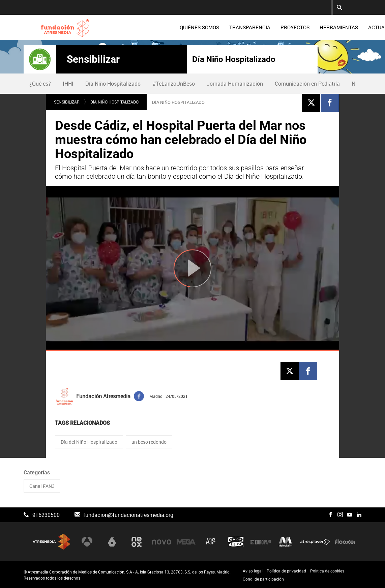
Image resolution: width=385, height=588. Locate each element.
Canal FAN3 (42, 486)
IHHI (68, 84)
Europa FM (261, 542)
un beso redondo (149, 442)
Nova (161, 542)
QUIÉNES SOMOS (161, 27)
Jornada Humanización (235, 84)
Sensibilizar (93, 59)
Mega (186, 542)
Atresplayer (315, 542)
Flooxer (345, 542)
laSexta (112, 542)
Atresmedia (52, 542)
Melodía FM (286, 542)
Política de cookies (327, 571)
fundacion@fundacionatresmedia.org (128, 515)
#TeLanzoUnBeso (174, 84)
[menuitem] (161, 27)
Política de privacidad (286, 571)
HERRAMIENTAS (300, 27)
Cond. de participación (263, 579)
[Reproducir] (192, 269)
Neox (137, 542)
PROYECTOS (256, 27)
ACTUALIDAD (345, 27)
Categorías (37, 473)
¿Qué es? (40, 84)
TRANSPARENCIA (211, 27)
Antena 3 (87, 542)
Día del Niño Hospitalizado (89, 442)
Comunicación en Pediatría (307, 84)
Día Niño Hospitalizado (234, 59)
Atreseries (211, 542)
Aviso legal (253, 571)
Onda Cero (236, 542)
